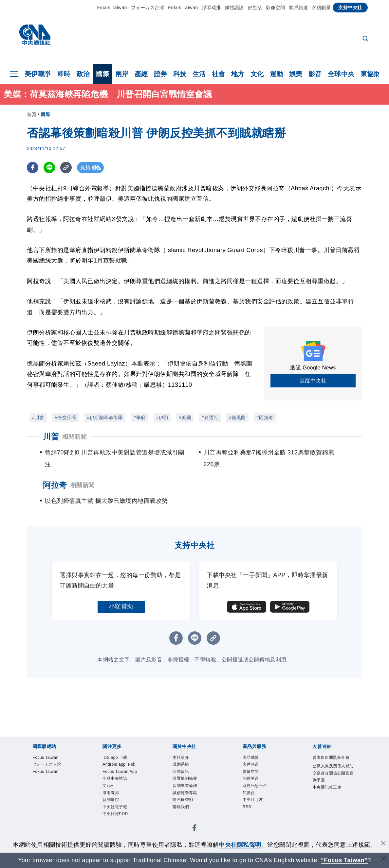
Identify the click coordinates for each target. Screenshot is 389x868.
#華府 (139, 417)
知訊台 (252, 803)
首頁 (32, 114)
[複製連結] (66, 168)
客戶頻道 (298, 8)
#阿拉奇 (265, 417)
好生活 (255, 8)
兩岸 (122, 74)
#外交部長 (65, 417)
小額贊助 (121, 606)
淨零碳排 (212, 8)
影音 (315, 74)
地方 (238, 74)
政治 (83, 74)
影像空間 (275, 8)
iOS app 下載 (121, 758)
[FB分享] (33, 168)
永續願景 (321, 8)
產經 (141, 74)
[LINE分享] (49, 168)
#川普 (38, 417)
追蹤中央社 (313, 381)
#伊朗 (162, 417)
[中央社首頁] (35, 36)
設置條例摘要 (191, 785)
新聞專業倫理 (191, 794)
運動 (277, 74)
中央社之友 (258, 811)
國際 (103, 74)
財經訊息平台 (261, 794)
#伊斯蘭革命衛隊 (105, 417)
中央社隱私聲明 (240, 845)
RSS (249, 820)
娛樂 (296, 74)
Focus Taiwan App (121, 789)
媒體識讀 (234, 8)
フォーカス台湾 (148, 8)
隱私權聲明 (188, 811)
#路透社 (210, 417)
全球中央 (341, 74)
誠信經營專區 (191, 803)
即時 (64, 74)
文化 (257, 74)
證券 (161, 74)
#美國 (185, 417)
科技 (180, 74)
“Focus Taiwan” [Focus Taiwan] (344, 860)
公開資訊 (185, 776)
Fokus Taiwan (183, 8)
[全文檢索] (366, 39)
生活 (199, 74)
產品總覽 (255, 758)
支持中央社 (350, 8)
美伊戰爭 (38, 74)
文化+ (110, 811)
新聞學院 (115, 829)
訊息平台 (255, 785)
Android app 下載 (123, 772)
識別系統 (185, 767)
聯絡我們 (185, 820)
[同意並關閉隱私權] (383, 844)
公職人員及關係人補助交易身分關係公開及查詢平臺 (334, 789)
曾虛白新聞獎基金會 (334, 763)
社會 (219, 74)
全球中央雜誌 (121, 803)
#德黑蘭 (237, 417)
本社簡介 (185, 758)
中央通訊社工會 (334, 811)
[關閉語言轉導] (383, 859)
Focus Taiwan (112, 8)
